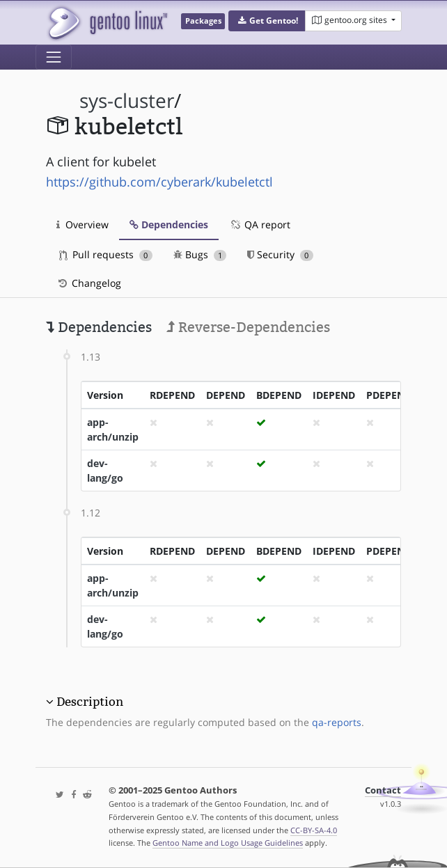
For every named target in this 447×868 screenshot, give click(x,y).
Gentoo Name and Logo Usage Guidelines (228, 843)
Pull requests (106, 254)
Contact (383, 790)
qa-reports (337, 722)
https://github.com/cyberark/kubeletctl (159, 182)
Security (280, 254)
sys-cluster (127, 101)
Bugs (200, 254)
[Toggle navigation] (54, 57)
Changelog (89, 283)
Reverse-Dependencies (248, 327)
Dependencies (169, 224)
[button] (267, 21)
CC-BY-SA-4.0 (314, 830)
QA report (260, 224)
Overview (83, 224)
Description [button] (90, 702)
